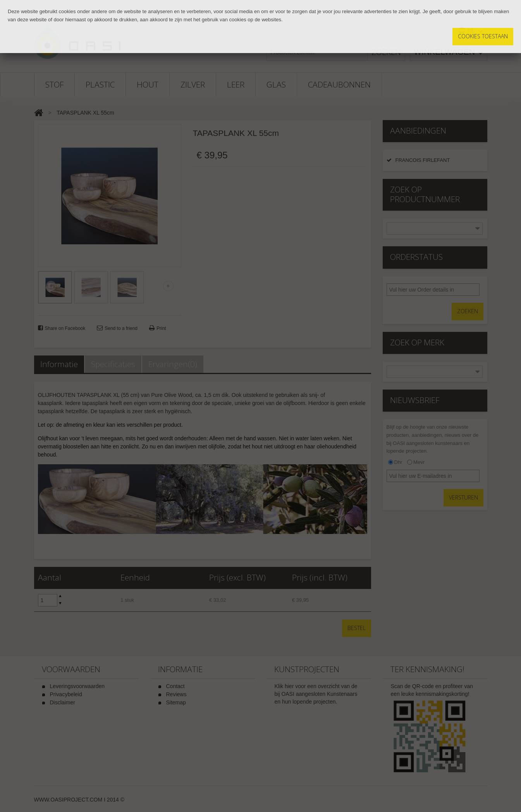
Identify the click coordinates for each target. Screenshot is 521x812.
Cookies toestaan (483, 36)
